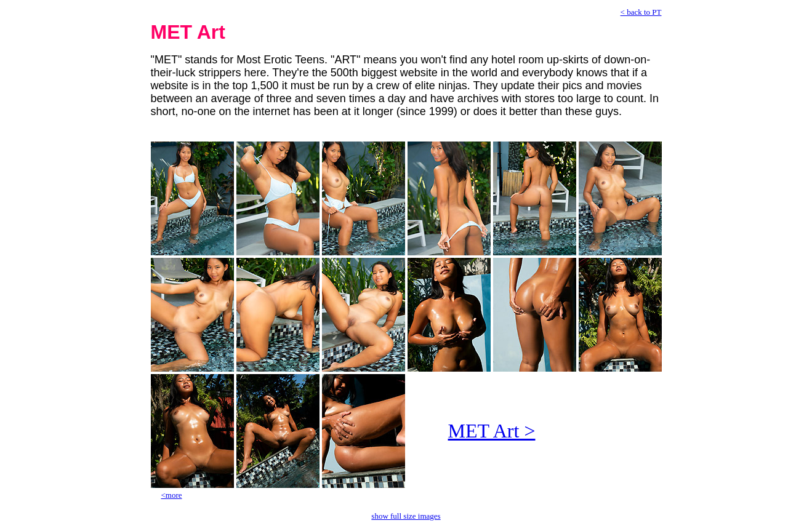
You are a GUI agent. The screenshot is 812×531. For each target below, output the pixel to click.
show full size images (406, 516)
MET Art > (492, 431)
